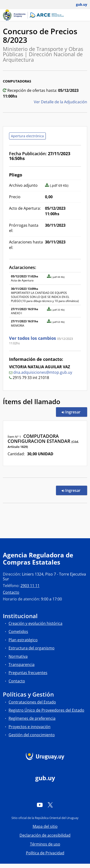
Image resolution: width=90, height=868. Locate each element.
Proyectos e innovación (30, 727)
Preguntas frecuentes (28, 673)
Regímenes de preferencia (32, 718)
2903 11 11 (30, 586)
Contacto (11, 592)
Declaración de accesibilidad (45, 835)
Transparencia (22, 665)
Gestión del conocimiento (32, 735)
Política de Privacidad (45, 853)
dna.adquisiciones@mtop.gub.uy (43, 372)
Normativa (18, 656)
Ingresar (74, 412)
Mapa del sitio (45, 826)
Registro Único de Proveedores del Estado (46, 710)
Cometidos (18, 632)
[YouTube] (40, 805)
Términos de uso (45, 844)
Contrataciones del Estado (32, 702)
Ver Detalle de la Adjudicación (60, 102)
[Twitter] (50, 805)
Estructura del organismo (32, 648)
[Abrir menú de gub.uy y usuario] (78, 5)
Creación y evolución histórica (35, 623)
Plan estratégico (23, 640)
